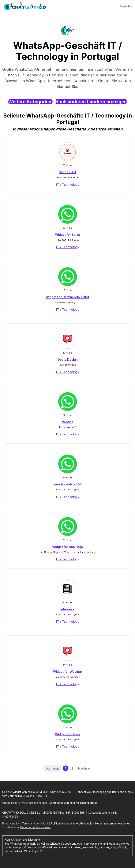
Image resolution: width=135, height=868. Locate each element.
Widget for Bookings (67, 547)
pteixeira (68, 609)
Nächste (84, 768)
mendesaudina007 (67, 484)
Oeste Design (67, 360)
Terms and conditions (35, 824)
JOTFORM (50, 792)
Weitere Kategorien (30, 102)
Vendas (68, 422)
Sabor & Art (67, 172)
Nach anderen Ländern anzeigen (91, 102)
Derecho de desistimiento (36, 827)
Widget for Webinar (68, 672)
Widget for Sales (67, 235)
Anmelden (126, 6)
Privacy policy (11, 824)
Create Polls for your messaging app (25, 803)
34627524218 (11, 817)
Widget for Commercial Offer (68, 297)
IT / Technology (68, 185)
